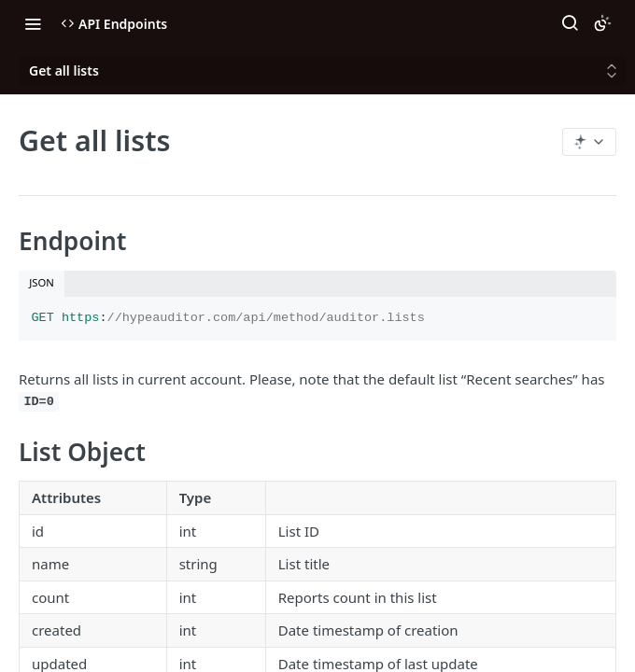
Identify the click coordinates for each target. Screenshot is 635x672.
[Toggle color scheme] (602, 23)
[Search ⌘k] (570, 23)
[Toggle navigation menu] (33, 23)
